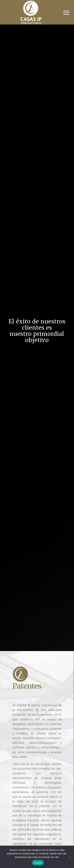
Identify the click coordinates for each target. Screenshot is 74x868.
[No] (70, 857)
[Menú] (64, 13)
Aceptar (38, 863)
